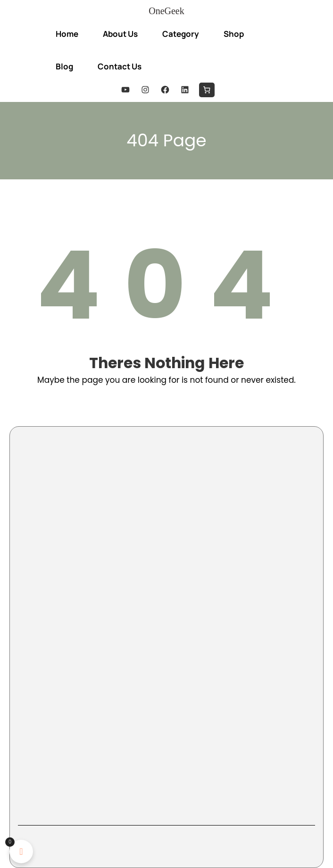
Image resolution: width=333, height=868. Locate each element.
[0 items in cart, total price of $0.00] (207, 90)
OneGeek (166, 11)
